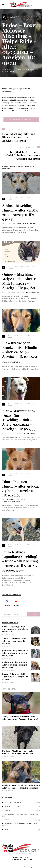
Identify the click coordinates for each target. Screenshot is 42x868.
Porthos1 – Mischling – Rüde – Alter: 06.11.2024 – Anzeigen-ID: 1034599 (18, 752)
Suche (34, 614)
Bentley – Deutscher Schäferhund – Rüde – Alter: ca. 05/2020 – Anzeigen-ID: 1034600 (21, 787)
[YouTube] (16, 602)
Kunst (6, 810)
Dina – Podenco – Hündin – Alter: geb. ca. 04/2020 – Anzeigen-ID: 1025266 (20, 488)
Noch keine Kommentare (26, 69)
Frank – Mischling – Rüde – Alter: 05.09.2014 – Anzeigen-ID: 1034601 (15, 629)
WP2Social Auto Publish (13, 867)
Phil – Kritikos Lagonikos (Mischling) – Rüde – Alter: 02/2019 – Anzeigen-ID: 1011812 (20, 559)
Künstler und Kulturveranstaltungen (20, 814)
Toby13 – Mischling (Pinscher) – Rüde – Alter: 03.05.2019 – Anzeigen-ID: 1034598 (20, 718)
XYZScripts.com (31, 867)
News (6, 820)
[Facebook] (7, 602)
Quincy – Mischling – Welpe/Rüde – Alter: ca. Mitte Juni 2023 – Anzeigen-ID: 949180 (20, 281)
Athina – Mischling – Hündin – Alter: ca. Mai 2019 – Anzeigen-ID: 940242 (20, 212)
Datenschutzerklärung (22, 860)
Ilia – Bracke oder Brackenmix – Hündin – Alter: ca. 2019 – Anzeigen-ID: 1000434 (20, 350)
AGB (26, 858)
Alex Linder (10, 500)
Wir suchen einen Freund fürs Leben (20, 824)
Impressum (17, 858)
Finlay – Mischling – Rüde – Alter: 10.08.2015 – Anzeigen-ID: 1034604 (15, 665)
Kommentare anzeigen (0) (20, 120)
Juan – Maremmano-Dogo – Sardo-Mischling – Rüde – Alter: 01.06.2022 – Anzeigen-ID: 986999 (19, 420)
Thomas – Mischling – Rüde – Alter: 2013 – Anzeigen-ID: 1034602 (15, 641)
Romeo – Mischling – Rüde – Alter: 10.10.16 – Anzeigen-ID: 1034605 (15, 677)
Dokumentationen (11, 806)
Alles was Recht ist (12, 802)
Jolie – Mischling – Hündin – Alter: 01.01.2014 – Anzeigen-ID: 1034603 (15, 653)
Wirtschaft (8, 830)
